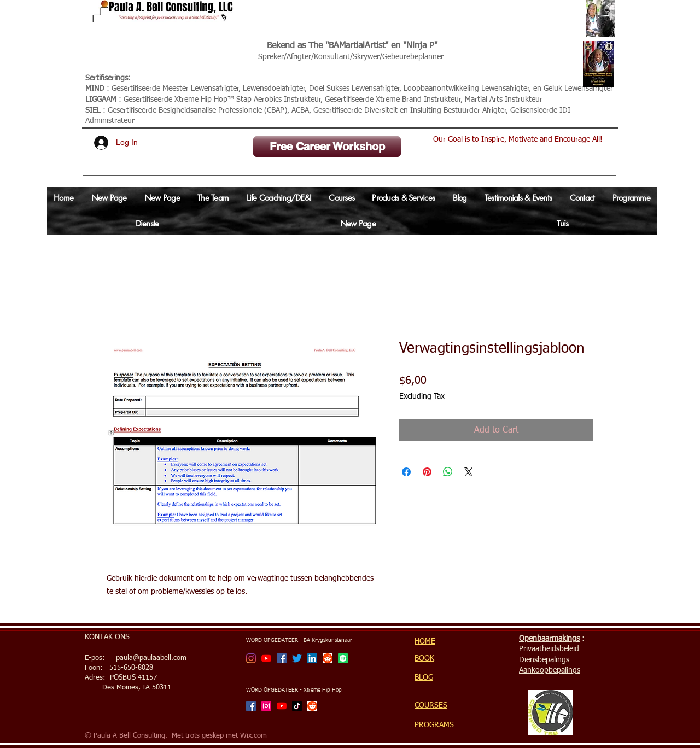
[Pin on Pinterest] (427, 472)
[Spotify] (343, 658)
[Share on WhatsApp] (448, 472)
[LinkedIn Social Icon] (312, 658)
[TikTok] (297, 706)
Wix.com (253, 736)
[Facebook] (282, 658)
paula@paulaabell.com (151, 658)
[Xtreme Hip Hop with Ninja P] (266, 706)
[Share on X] (469, 472)
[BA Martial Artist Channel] (266, 658)
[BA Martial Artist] (251, 658)
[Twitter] (297, 658)
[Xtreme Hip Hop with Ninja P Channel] (282, 706)
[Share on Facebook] (406, 472)
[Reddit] (328, 658)
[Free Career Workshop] (327, 147)
